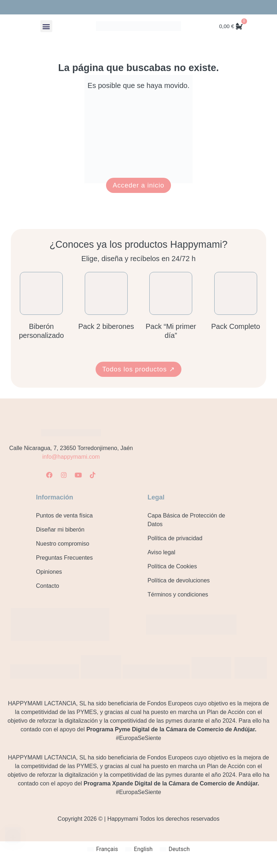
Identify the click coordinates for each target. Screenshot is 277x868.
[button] (46, 26)
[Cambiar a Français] (103, 849)
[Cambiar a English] (139, 849)
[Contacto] (13, 835)
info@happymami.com (71, 457)
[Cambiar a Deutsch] (175, 849)
